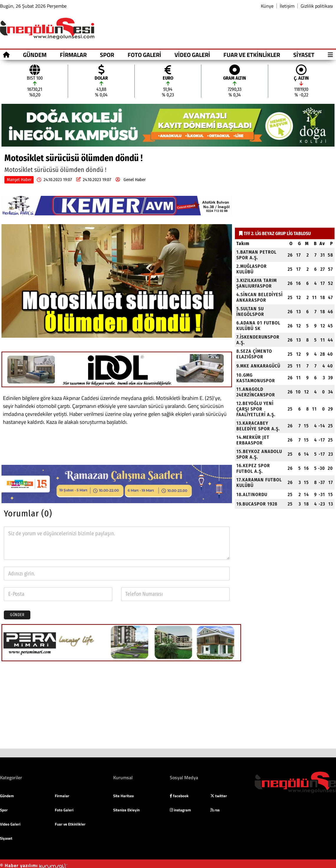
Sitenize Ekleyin (126, 810)
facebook (179, 796)
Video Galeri (192, 55)
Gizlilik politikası (317, 6)
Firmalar (73, 55)
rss (215, 810)
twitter (219, 796)
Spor (107, 55)
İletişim (287, 6)
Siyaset (304, 55)
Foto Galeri (144, 55)
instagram (180, 810)
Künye (267, 6)
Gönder (17, 615)
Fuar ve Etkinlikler (252, 55)
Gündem (35, 55)
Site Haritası (123, 796)
